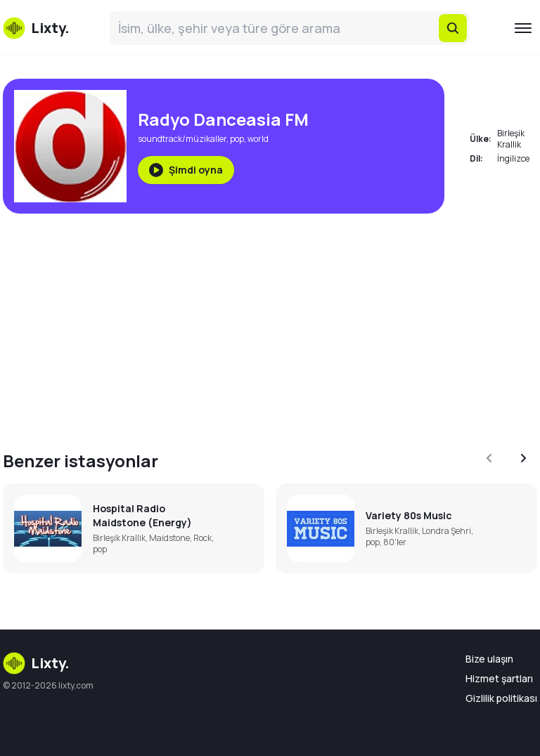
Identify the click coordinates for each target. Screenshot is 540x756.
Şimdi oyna (186, 170)
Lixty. (36, 663)
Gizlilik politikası (501, 698)
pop (237, 139)
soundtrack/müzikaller (182, 139)
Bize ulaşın (489, 659)
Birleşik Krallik (511, 139)
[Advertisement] (270, 323)
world (258, 139)
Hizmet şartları (499, 678)
